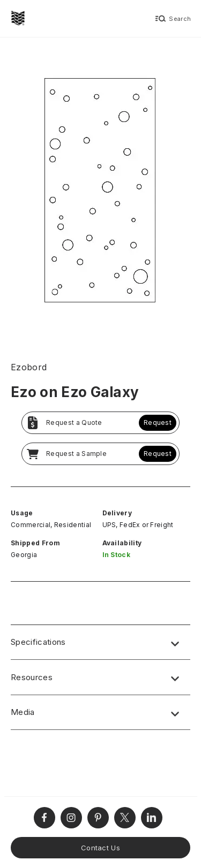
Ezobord (29, 367)
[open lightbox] (100, 193)
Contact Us (100, 848)
